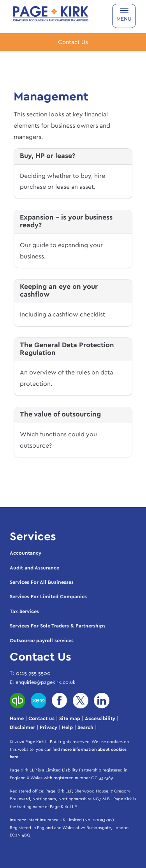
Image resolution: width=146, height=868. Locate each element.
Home (17, 719)
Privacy (48, 728)
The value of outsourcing (60, 415)
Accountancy (26, 553)
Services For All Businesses (42, 582)
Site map (70, 719)
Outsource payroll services (42, 641)
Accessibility (100, 719)
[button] (73, 42)
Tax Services (24, 612)
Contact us (41, 719)
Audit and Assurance (34, 568)
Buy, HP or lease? (47, 156)
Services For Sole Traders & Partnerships (58, 626)
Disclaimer (22, 728)
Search (85, 728)
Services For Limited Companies (48, 597)
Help (67, 728)
